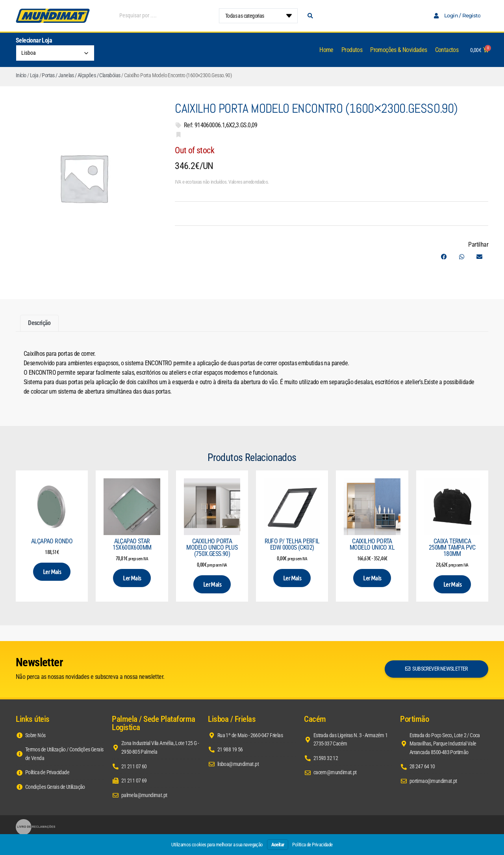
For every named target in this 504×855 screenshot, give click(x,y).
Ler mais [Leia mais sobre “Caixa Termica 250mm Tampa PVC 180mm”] (452, 584)
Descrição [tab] (39, 323)
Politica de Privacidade (312, 845)
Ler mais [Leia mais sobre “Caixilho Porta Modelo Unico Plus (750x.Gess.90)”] (212, 584)
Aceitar (278, 845)
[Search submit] (310, 16)
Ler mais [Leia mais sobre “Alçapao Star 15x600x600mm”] (132, 578)
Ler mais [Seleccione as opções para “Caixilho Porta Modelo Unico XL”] (372, 578)
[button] (444, 257)
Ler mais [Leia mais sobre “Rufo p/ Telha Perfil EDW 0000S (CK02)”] (292, 578)
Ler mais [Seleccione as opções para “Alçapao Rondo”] (52, 572)
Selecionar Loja (34, 41)
